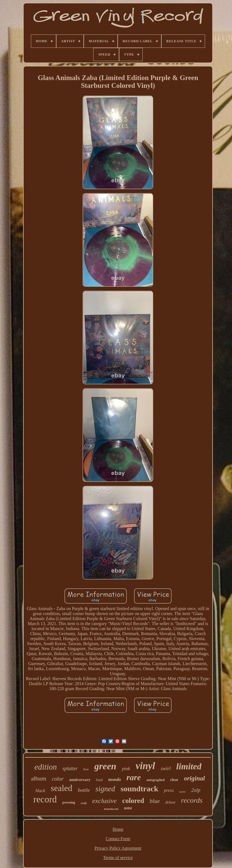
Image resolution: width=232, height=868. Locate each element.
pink (126, 769)
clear (174, 780)
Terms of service (118, 858)
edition (46, 767)
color (58, 779)
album (39, 778)
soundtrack (140, 789)
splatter (70, 768)
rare (134, 777)
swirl (166, 768)
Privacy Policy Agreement (118, 848)
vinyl (145, 766)
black (40, 791)
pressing (69, 802)
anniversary (80, 780)
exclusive (104, 801)
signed (105, 789)
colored (133, 801)
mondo (114, 779)
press (169, 790)
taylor (182, 792)
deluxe (170, 802)
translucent (111, 809)
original (194, 778)
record (45, 799)
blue (155, 801)
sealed (61, 788)
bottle (84, 790)
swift (84, 803)
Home (118, 829)
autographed (155, 780)
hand (99, 780)
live (86, 769)
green (105, 766)
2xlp (196, 790)
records (192, 800)
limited (189, 766)
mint (128, 808)
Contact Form (118, 839)
